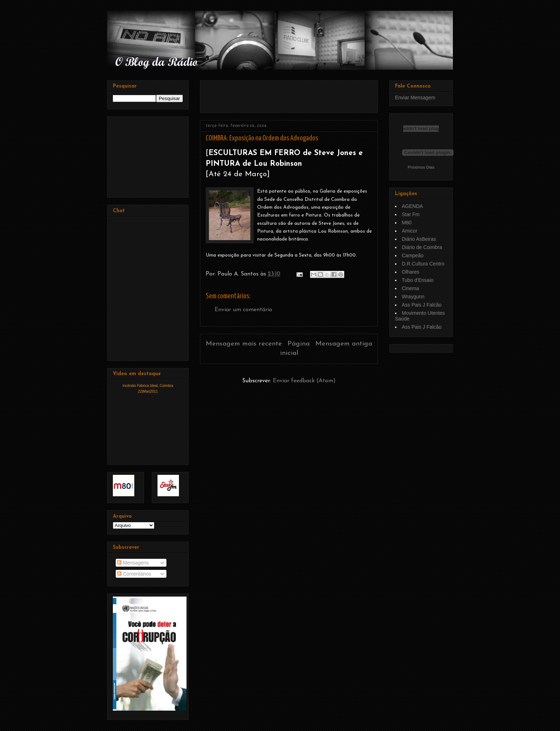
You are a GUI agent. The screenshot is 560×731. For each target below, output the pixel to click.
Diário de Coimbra (422, 247)
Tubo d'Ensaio (418, 280)
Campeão (413, 255)
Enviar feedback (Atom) (304, 381)
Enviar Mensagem (415, 98)
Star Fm (411, 214)
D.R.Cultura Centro (423, 264)
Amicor (410, 231)
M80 (407, 223)
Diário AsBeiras (419, 239)
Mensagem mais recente (244, 344)
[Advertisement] (289, 94)
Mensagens (133, 563)
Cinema (410, 288)
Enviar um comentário (243, 310)
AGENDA (412, 206)
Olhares (411, 272)
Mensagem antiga (344, 344)
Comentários (134, 574)
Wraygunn (413, 297)
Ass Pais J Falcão (422, 305)
